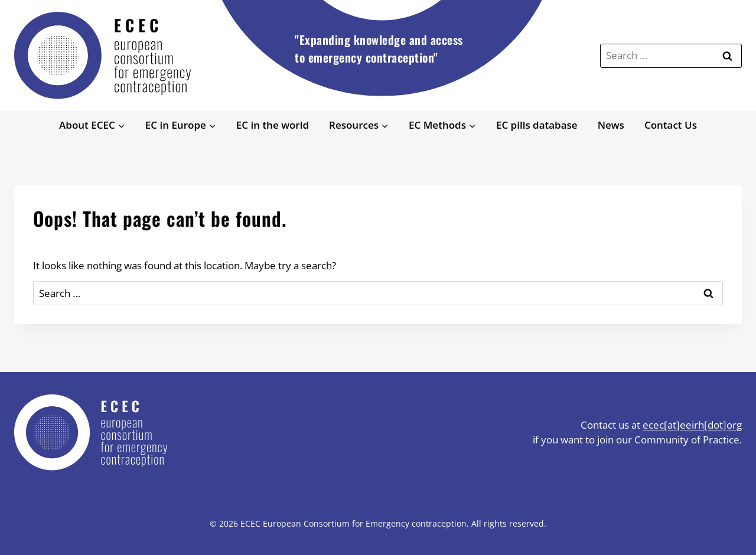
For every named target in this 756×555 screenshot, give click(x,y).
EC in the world (273, 125)
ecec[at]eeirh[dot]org (692, 425)
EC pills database (537, 125)
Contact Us (671, 125)
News (611, 125)
